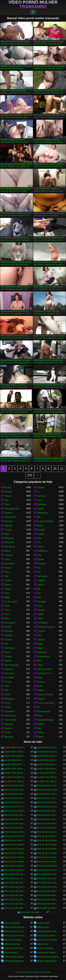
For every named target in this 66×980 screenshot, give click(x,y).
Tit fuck (8, 682)
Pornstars (42, 564)
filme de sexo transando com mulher (48, 857)
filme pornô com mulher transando (15, 874)
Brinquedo (9, 538)
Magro (7, 597)
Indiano (41, 690)
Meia (7, 534)
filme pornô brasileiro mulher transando (15, 866)
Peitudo (8, 496)
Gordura (8, 728)
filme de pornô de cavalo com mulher (15, 802)
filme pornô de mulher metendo (48, 895)
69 (38, 707)
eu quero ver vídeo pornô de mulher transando (48, 777)
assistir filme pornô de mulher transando (48, 752)
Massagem (10, 699)
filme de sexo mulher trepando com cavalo (15, 857)
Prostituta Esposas (46, 627)
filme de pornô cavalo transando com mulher (15, 794)
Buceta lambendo (45, 521)
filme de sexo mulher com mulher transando (48, 840)
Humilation (9, 678)
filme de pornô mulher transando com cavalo (15, 819)
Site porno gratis (12, 923)
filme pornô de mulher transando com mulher (15, 908)
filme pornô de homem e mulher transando (48, 887)
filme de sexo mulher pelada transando (48, 845)
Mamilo (8, 627)
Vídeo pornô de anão (47, 940)
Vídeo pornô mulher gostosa (48, 953)
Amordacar (10, 711)
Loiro (40, 500)
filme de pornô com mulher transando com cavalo (48, 798)
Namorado (42, 576)
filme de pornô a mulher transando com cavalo (15, 790)
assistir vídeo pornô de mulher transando (48, 764)
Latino (40, 665)
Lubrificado (10, 648)
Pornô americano (45, 948)
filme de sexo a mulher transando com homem (15, 832)
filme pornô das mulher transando (48, 883)
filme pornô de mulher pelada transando (15, 900)
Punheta (8, 635)
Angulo (8, 589)
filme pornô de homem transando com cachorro (15, 891)
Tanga (40, 648)
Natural (8, 568)
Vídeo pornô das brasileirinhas (15, 957)
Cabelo (40, 614)
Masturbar (9, 542)
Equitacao (42, 504)
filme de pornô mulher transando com (48, 815)
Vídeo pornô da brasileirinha (15, 936)
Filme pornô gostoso (14, 961)
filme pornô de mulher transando (48, 900)
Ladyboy (41, 640)
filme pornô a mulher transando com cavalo (48, 862)
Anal (39, 538)
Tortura (8, 707)
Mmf (39, 661)
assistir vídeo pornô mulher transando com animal (48, 769)
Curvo (7, 610)
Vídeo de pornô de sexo (15, 948)
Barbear (8, 513)
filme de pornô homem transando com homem (15, 811)
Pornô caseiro (11, 953)
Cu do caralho (11, 602)
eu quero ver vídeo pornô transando (48, 781)
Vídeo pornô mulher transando (33, 5)
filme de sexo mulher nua (15, 845)
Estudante (9, 673)
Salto (7, 686)
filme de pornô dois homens (48, 807)
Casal (7, 606)
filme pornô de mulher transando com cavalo (15, 904)
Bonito (40, 526)
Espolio (41, 509)
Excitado (41, 530)
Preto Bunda (10, 720)
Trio (39, 542)
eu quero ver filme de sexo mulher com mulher (48, 773)
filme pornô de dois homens (15, 887)
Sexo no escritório (46, 703)
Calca (7, 559)
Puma (7, 703)
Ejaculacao (10, 564)
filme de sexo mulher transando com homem (15, 853)
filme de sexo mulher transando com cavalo (48, 849)
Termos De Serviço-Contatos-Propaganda (33, 972)
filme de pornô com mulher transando (15, 798)
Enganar (41, 699)
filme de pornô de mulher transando (15, 807)
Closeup (41, 610)
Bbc (39, 589)
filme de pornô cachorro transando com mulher (48, 790)
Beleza (8, 551)
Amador (41, 534)
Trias (7, 504)
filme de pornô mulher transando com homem (15, 824)
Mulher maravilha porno (48, 961)
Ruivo (40, 606)
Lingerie (41, 580)
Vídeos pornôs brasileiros (48, 931)
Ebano (40, 644)
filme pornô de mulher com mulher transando (15, 895)
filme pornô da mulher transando (15, 883)
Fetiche (41, 724)
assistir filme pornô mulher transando (15, 760)
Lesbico (41, 585)
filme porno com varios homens (48, 878)
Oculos (8, 733)
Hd (38, 572)
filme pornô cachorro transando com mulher (15, 870)
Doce (7, 593)
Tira (39, 593)
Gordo (7, 695)
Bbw (6, 690)
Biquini (40, 737)
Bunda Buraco (44, 657)
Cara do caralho (45, 669)
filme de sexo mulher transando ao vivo (15, 849)
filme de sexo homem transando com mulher (15, 840)
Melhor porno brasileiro (48, 957)
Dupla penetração (45, 720)
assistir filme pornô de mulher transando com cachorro (15, 756)
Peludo (40, 547)
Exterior (8, 585)
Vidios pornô (43, 927)
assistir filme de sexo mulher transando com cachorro (48, 747)
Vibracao (9, 631)
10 (55, 469)
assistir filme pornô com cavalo (15, 752)
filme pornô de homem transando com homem (48, 891)
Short (40, 716)
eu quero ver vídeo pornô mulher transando (15, 781)
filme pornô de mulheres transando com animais (32, 912)
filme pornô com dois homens (48, 870)
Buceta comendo (45, 695)
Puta (39, 555)
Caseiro (8, 580)
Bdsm (7, 618)
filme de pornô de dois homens (48, 802)
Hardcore (41, 496)
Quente (41, 559)
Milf (39, 517)
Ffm (6, 644)
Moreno (41, 488)
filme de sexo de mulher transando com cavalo (15, 836)
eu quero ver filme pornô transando (15, 777)
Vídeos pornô (43, 923)
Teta (6, 500)
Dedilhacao (42, 551)
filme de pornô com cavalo (48, 794)
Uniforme (9, 724)
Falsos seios (10, 716)
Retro (40, 678)
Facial (40, 618)
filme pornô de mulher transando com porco (48, 908)
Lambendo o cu (44, 673)
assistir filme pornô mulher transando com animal (48, 760)
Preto (7, 572)
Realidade (42, 652)
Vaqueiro (9, 526)
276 (30, 475)
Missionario (43, 513)
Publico (41, 733)
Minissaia (9, 737)
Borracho (9, 521)
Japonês (8, 555)
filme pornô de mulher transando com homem (48, 904)
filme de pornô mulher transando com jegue (48, 824)
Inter (7, 576)
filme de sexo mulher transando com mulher (48, 853)
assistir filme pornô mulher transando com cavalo (15, 764)
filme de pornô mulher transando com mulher (15, 828)
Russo (7, 652)
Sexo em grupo (12, 665)
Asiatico (8, 530)
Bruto (40, 686)
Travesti (8, 640)
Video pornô (43, 944)
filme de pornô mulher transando (15, 815)
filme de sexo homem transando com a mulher (48, 836)
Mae (39, 597)
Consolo (41, 631)
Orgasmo (9, 669)
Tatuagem (42, 602)
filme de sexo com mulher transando (48, 832)
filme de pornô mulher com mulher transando (48, 811)
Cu (38, 492)
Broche (8, 488)
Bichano (8, 492)
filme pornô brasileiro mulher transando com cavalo (48, 866)
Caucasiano (10, 623)
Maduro (8, 661)
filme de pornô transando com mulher (48, 828)
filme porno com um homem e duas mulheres (15, 878)
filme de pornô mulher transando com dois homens (48, 819)
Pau (39, 568)
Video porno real (12, 944)
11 (62, 469)
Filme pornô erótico (13, 940)
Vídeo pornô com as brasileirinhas (15, 931)
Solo (7, 614)
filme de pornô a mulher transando (48, 786)
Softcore (41, 682)
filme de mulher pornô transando (15, 786)
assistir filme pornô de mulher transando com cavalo (48, 756)
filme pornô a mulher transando (15, 862)
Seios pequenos (12, 509)
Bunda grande (44, 711)
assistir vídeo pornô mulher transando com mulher (15, 773)
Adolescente (10, 517)
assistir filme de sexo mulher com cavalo (15, 747)
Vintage (8, 657)
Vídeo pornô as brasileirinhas (15, 927)
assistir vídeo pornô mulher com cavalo (15, 769)
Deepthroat (10, 547)
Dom (39, 635)
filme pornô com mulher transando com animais (48, 874)
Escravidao (42, 623)
